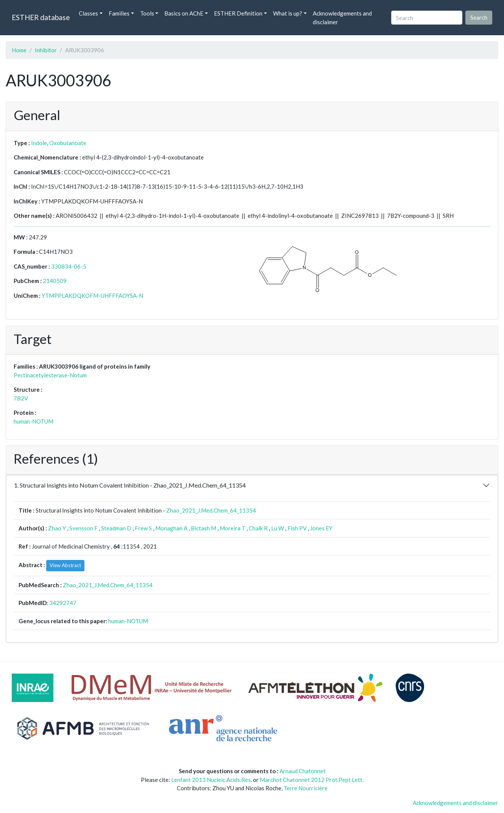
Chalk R (258, 528)
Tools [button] (147, 13)
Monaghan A (171, 528)
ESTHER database (41, 17)
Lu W (278, 528)
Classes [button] (88, 13)
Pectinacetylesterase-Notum (50, 375)
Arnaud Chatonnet (303, 771)
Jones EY (321, 528)
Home (19, 50)
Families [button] (119, 13)
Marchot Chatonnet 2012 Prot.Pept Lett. (312, 780)
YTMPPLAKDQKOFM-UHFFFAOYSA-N (92, 295)
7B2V (21, 398)
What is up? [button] (288, 13)
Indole (39, 143)
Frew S (143, 528)
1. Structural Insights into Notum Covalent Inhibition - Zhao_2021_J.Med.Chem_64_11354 (130, 485)
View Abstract (65, 565)
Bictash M (204, 528)
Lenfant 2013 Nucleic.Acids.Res (211, 780)
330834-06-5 (69, 266)
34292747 (63, 603)
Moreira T (232, 528)
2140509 (55, 281)
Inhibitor (46, 50)
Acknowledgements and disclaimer (342, 18)
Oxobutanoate (68, 143)
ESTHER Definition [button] (238, 13)
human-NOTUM (34, 421)
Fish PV (297, 528)
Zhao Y (57, 528)
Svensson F (83, 528)
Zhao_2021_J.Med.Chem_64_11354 (211, 510)
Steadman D (116, 528)
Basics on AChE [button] (184, 13)
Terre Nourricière (306, 788)
